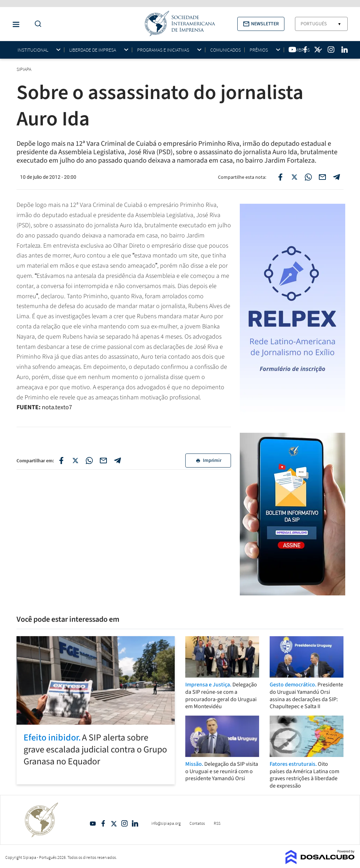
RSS (217, 823)
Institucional (33, 50)
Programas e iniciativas (163, 50)
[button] (261, 24)
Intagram (124, 823)
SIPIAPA (24, 69)
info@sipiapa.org (166, 823)
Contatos (197, 823)
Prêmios (259, 50)
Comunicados (226, 50)
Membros (299, 50)
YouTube (93, 823)
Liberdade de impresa (93, 50)
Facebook (103, 823)
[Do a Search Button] (36, 24)
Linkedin (135, 823)
